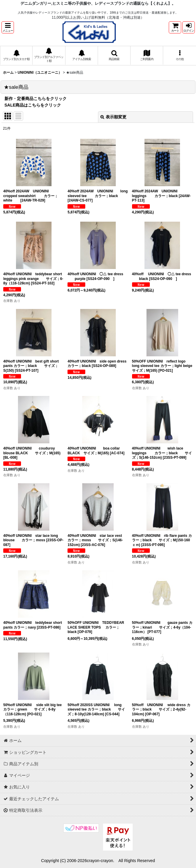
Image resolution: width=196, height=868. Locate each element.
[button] (8, 27)
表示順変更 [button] (113, 117)
